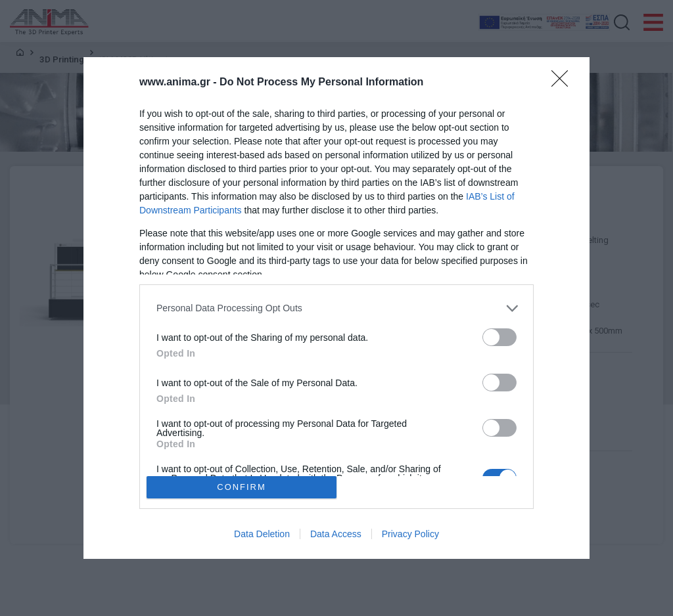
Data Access (336, 534)
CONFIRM (242, 488)
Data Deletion (262, 534)
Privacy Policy (410, 534)
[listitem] (336, 308)
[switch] (499, 337)
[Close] (564, 83)
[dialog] (336, 308)
